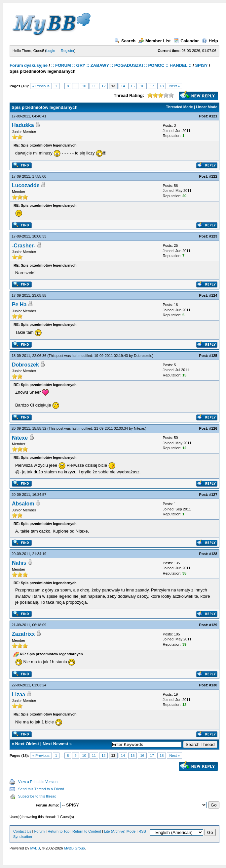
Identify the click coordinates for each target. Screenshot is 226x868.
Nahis (19, 563)
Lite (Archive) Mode (120, 831)
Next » (174, 86)
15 (132, 86)
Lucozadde (26, 185)
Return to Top (58, 831)
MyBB (35, 848)
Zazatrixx (23, 634)
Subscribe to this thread (37, 796)
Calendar (186, 41)
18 (162, 86)
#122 (213, 176)
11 (94, 86)
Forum (39, 831)
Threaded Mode (179, 107)
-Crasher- (24, 246)
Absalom (23, 504)
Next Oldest (27, 744)
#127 (213, 495)
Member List (155, 41)
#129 (213, 625)
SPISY (201, 65)
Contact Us (22, 831)
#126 (213, 428)
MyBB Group (75, 848)
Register (68, 51)
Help (210, 41)
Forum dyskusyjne (29, 65)
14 (123, 86)
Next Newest (55, 744)
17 (152, 86)
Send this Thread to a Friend (41, 789)
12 (103, 86)
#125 (213, 356)
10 (84, 86)
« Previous (41, 86)
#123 (213, 236)
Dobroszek (143, 356)
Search (125, 41)
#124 (213, 295)
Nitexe (139, 428)
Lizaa (19, 694)
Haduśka (23, 125)
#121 (213, 116)
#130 (213, 685)
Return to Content (87, 831)
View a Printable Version (38, 782)
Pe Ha (19, 304)
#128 (213, 554)
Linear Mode (207, 107)
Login (51, 51)
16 (142, 86)
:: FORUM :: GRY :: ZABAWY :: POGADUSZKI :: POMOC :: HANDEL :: (121, 65)
